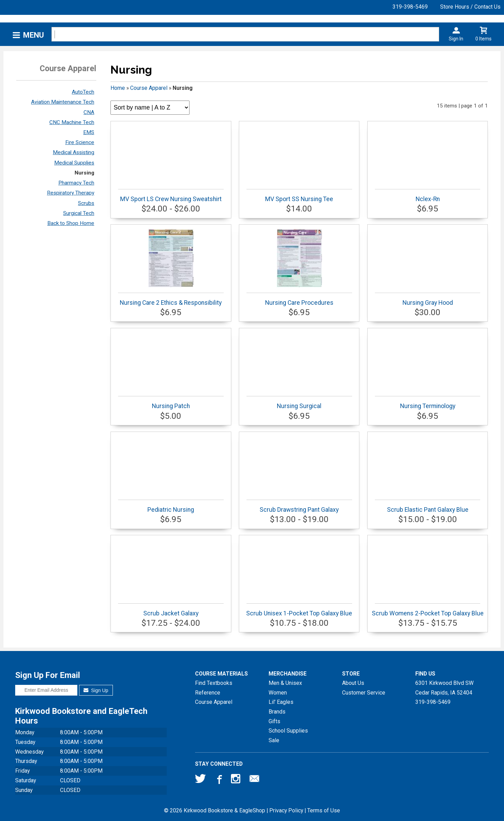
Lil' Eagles (281, 702)
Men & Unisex (285, 683)
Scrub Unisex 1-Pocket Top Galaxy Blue (299, 610)
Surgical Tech (79, 213)
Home (118, 88)
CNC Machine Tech (72, 122)
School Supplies (288, 731)
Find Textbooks (214, 683)
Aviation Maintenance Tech (63, 102)
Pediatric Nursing (171, 506)
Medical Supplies (74, 163)
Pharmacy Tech (76, 183)
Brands (277, 712)
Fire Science (80, 142)
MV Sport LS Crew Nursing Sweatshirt (171, 196)
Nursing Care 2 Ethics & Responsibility (171, 267)
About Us (353, 683)
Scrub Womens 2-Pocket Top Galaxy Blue (428, 610)
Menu (33, 35)
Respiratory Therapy (71, 193)
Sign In (456, 39)
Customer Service (364, 693)
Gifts (274, 721)
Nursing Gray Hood (428, 299)
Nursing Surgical (299, 403)
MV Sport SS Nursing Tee (299, 196)
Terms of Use (324, 810)
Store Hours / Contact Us (470, 7)
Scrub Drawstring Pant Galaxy (299, 506)
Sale (274, 740)
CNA (89, 112)
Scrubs (86, 203)
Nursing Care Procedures (299, 267)
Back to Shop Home (71, 223)
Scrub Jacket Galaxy (171, 610)
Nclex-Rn (428, 196)
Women (278, 693)
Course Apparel (149, 88)
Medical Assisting (74, 152)
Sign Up (96, 690)
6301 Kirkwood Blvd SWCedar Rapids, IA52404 (444, 688)
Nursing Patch (171, 403)
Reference (208, 693)
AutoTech (83, 92)
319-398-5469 (410, 7)
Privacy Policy (286, 810)
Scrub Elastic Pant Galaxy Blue (428, 506)
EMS (89, 132)
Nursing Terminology (428, 403)
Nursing (84, 173)
